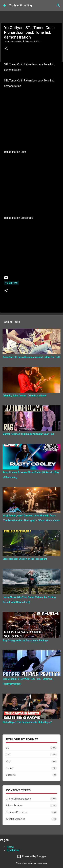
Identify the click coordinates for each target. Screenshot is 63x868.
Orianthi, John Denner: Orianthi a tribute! (24, 396)
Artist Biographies (32, 819)
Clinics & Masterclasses (32, 799)
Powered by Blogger (32, 856)
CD (32, 748)
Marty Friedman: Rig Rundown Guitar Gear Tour (28, 434)
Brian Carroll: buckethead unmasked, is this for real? (31, 357)
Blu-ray (32, 768)
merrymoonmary (40, 863)
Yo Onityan (11, 283)
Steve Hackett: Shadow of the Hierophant (25, 559)
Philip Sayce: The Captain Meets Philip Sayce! (27, 722)
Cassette (32, 775)
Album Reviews (32, 806)
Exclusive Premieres (32, 812)
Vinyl (32, 761)
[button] (6, 49)
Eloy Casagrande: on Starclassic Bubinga (25, 640)
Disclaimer (13, 850)
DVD (32, 755)
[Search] (58, 5)
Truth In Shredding (21, 5)
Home (10, 847)
